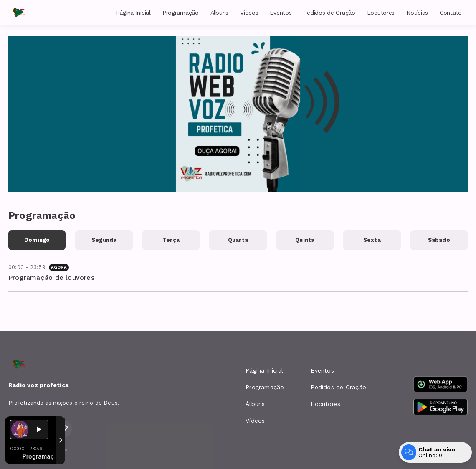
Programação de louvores (51, 278)
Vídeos (249, 13)
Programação (181, 13)
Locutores (381, 13)
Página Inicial (133, 13)
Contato (451, 13)
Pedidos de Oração (329, 13)
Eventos (281, 13)
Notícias (417, 13)
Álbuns (219, 13)
